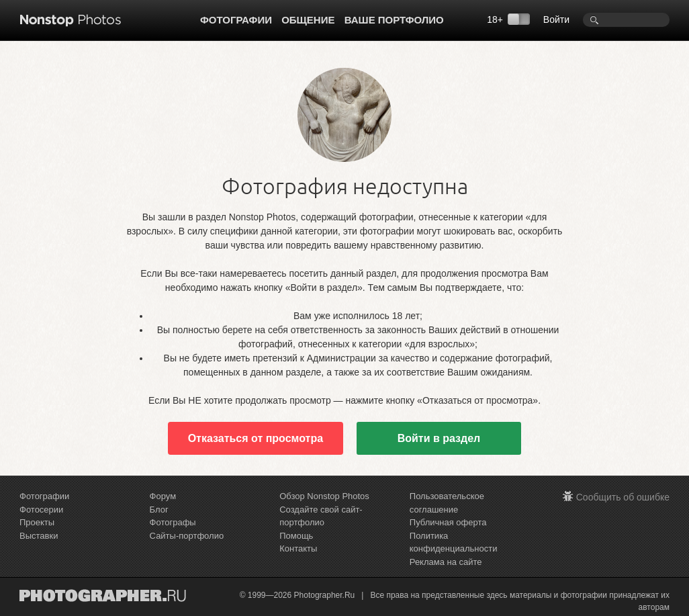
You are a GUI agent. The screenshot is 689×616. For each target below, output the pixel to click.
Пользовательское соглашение (447, 503)
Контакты (298, 548)
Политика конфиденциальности (454, 542)
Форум (163, 496)
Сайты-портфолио (187, 536)
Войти (556, 19)
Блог (159, 510)
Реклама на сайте (446, 562)
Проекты (37, 522)
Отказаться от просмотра (256, 438)
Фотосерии (41, 510)
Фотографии (236, 20)
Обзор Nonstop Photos (324, 496)
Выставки (39, 536)
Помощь (296, 536)
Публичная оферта (448, 522)
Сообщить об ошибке (623, 497)
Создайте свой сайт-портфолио (321, 516)
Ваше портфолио (394, 20)
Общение (308, 20)
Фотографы (173, 522)
